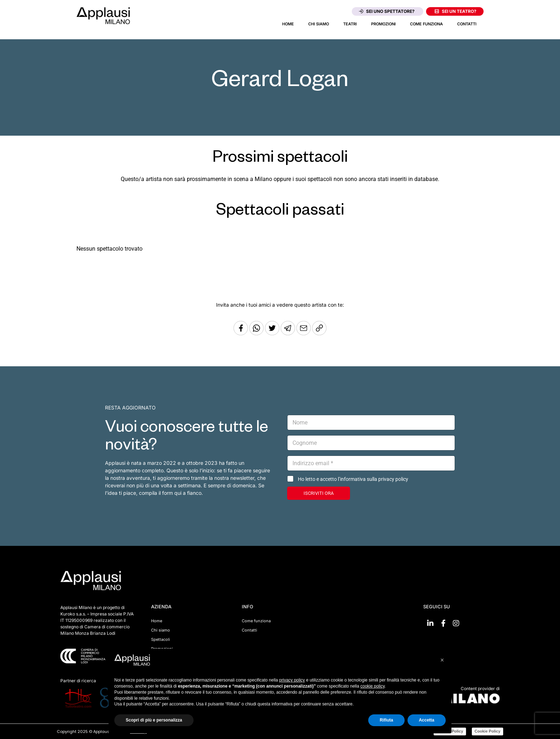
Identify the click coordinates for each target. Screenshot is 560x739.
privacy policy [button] (292, 680)
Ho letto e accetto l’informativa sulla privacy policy (353, 479)
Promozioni (383, 24)
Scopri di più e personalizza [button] (154, 720)
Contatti (467, 24)
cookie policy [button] (372, 686)
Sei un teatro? (456, 11)
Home (288, 24)
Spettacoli (161, 639)
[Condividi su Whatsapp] (257, 333)
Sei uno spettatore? (387, 11)
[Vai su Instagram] (456, 623)
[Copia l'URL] (304, 333)
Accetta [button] (427, 720)
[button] (442, 660)
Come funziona (426, 24)
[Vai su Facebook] (443, 623)
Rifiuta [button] (386, 720)
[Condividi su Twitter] (273, 333)
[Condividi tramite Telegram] (289, 333)
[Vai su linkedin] (430, 623)
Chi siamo (319, 24)
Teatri (350, 24)
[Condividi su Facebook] (241, 333)
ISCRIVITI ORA (319, 493)
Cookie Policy (487, 731)
